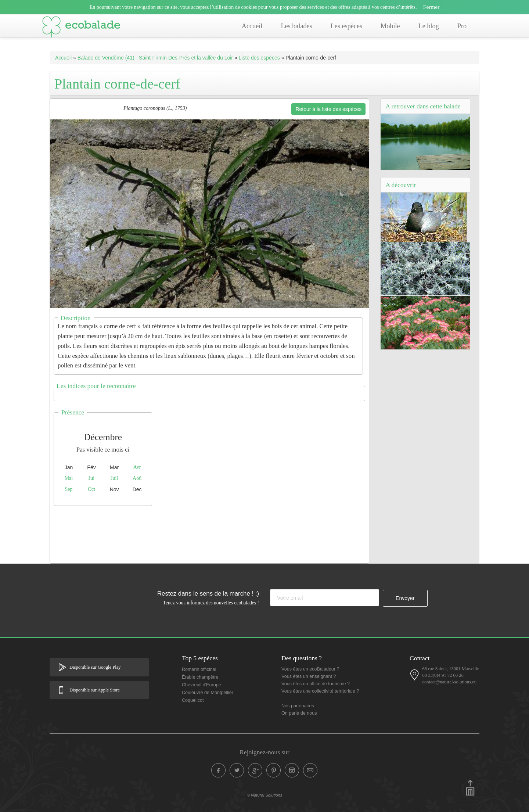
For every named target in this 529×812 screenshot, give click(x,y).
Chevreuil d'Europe (201, 685)
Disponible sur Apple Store (95, 690)
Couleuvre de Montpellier (208, 693)
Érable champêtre (200, 677)
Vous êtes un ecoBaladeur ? (310, 669)
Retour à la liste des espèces (328, 109)
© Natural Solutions (265, 795)
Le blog (429, 26)
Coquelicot (193, 700)
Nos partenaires (298, 706)
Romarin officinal (199, 669)
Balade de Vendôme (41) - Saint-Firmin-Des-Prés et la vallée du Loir (155, 58)
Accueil (252, 26)
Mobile (390, 26)
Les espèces (346, 26)
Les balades (296, 26)
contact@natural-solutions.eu (449, 682)
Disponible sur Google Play (95, 667)
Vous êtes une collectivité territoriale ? (320, 691)
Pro (462, 26)
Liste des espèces (259, 58)
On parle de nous (299, 713)
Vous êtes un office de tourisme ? (316, 684)
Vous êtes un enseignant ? (309, 676)
